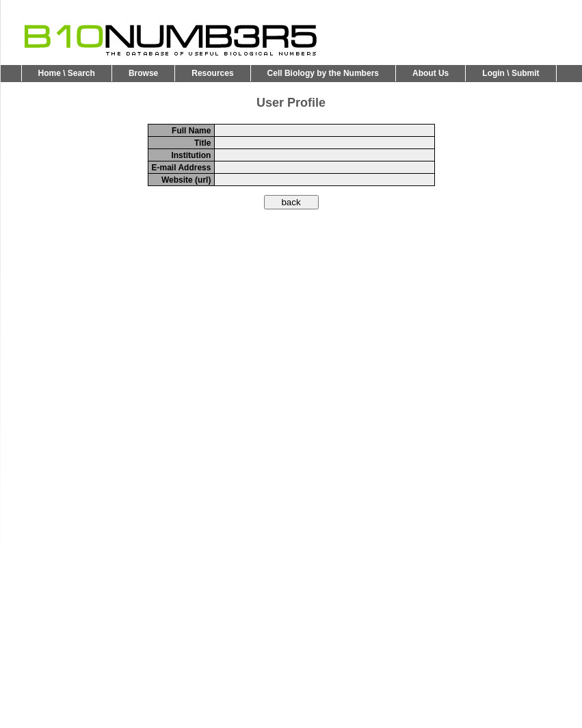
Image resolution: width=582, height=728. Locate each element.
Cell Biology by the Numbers (323, 73)
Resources (212, 73)
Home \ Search (67, 73)
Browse (143, 73)
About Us (431, 73)
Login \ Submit (511, 73)
